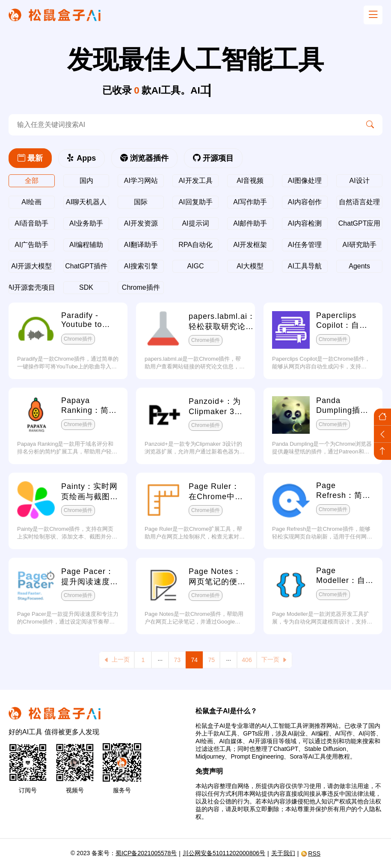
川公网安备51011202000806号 (224, 853)
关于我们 (283, 853)
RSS (311, 853)
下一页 (274, 660)
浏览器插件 (144, 158)
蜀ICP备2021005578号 (146, 853)
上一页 (117, 660)
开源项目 (213, 158)
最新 (30, 158)
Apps (81, 158)
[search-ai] (183, 125)
